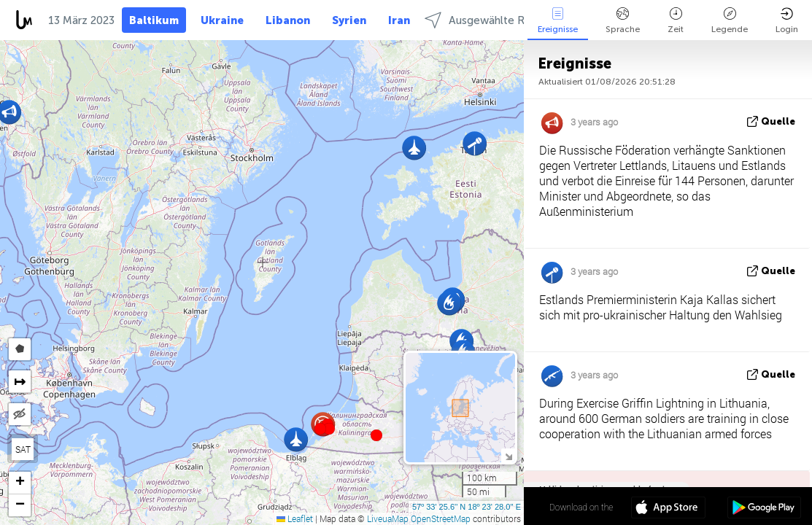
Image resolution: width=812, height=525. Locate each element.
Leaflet (295, 518)
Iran (399, 20)
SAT (23, 449)
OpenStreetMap (441, 518)
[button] (329, 429)
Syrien (349, 20)
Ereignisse (558, 21)
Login (787, 21)
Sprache (623, 21)
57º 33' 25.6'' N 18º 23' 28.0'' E (467, 507)
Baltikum (154, 20)
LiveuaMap (388, 518)
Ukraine (222, 20)
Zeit (676, 21)
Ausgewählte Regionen (495, 20)
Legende (730, 21)
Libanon (288, 20)
